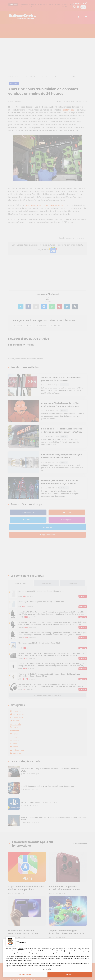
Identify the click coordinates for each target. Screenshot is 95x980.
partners (21, 949)
